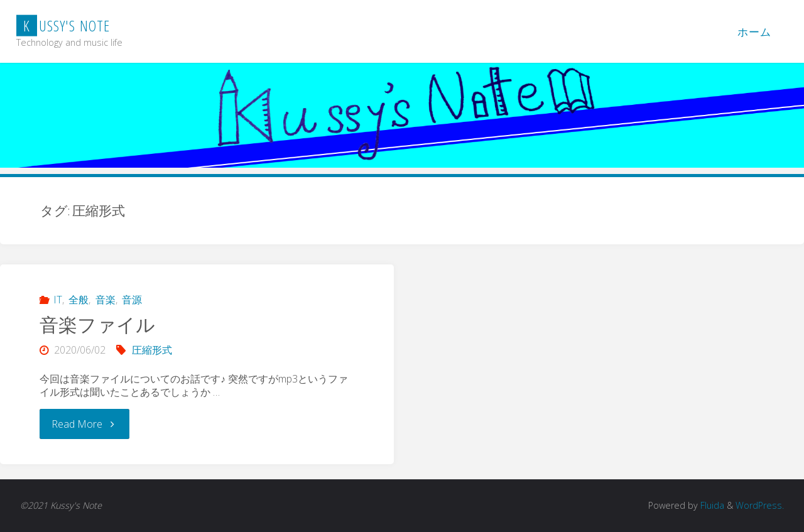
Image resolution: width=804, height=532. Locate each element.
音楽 (106, 300)
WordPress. (760, 505)
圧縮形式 (152, 350)
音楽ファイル (97, 324)
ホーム (754, 32)
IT (58, 300)
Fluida (711, 505)
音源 (132, 300)
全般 (79, 300)
